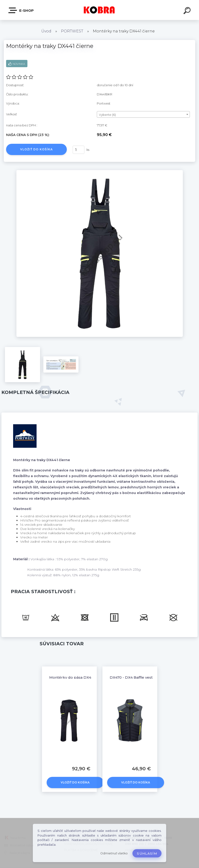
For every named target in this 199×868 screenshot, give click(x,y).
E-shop (21, 10)
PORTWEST (72, 31)
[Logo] (99, 10)
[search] (188, 11)
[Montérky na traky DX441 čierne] (100, 172)
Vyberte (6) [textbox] (107, 115)
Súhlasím (147, 853)
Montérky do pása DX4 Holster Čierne (84, 677)
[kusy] (79, 150)
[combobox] (143, 114)
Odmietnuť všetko (114, 853)
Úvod (46, 31)
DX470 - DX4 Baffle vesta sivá (136, 677)
